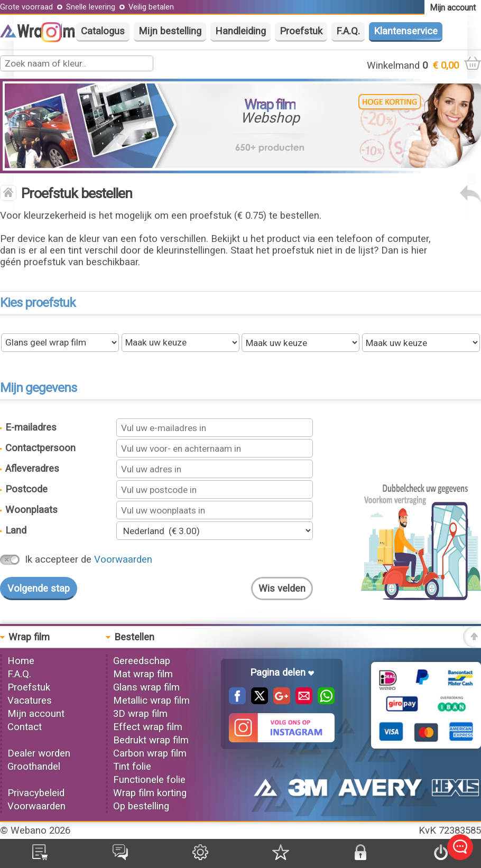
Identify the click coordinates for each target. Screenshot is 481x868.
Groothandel (34, 767)
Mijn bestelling (170, 31)
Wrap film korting (150, 793)
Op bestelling (141, 806)
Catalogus (103, 31)
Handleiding (240, 31)
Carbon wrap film (150, 753)
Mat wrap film (143, 674)
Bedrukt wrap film (151, 740)
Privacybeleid (36, 793)
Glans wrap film (146, 687)
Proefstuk (301, 31)
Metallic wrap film (151, 701)
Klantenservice (406, 31)
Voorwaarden (123, 559)
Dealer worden (39, 753)
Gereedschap (142, 661)
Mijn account (36, 714)
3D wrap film (140, 714)
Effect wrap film (148, 727)
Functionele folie (149, 780)
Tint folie (132, 767)
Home (21, 661)
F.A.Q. (348, 31)
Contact (25, 727)
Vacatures (30, 701)
